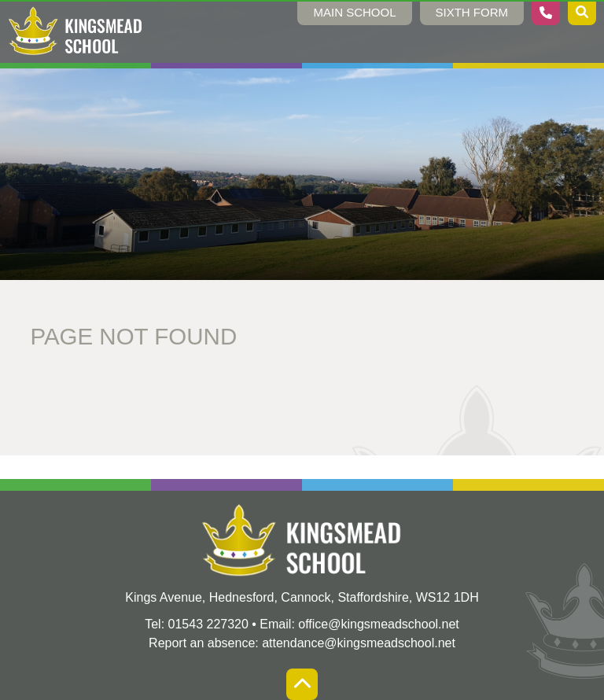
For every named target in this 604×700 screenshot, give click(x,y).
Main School (354, 12)
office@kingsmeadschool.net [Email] (379, 624)
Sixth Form (472, 12)
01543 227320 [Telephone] (208, 624)
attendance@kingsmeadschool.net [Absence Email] (359, 643)
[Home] (75, 31)
